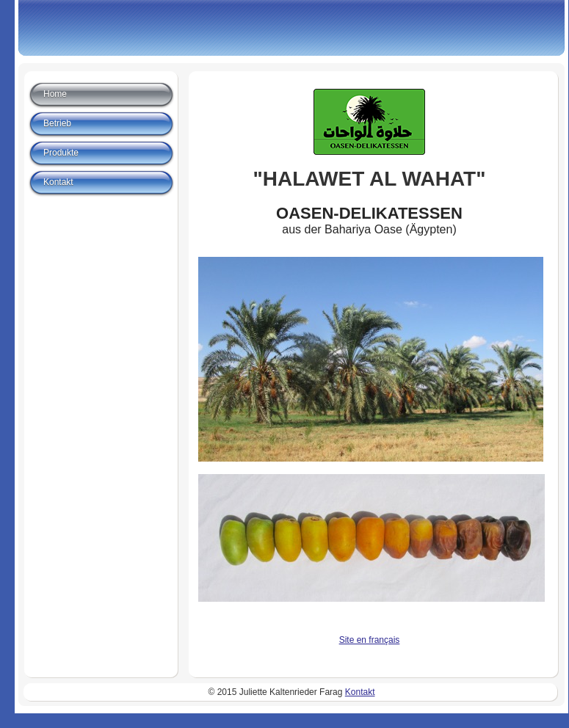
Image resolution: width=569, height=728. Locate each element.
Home (55, 94)
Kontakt (58, 182)
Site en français (370, 640)
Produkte (61, 153)
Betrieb (57, 123)
